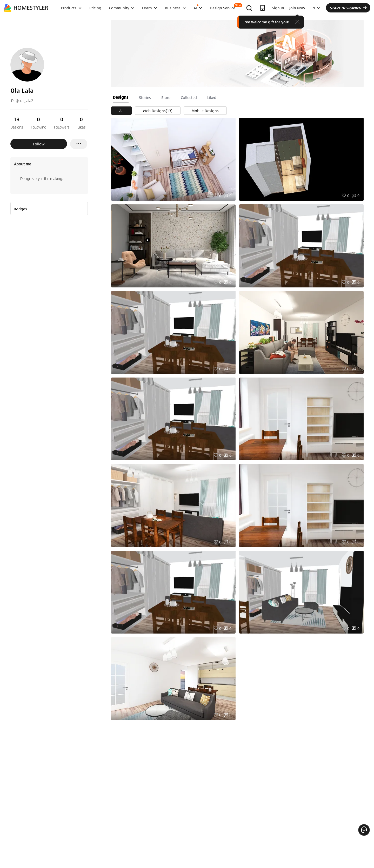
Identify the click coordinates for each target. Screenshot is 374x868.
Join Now (297, 8)
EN (315, 8)
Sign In (278, 8)
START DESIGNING (348, 8)
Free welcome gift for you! (266, 22)
